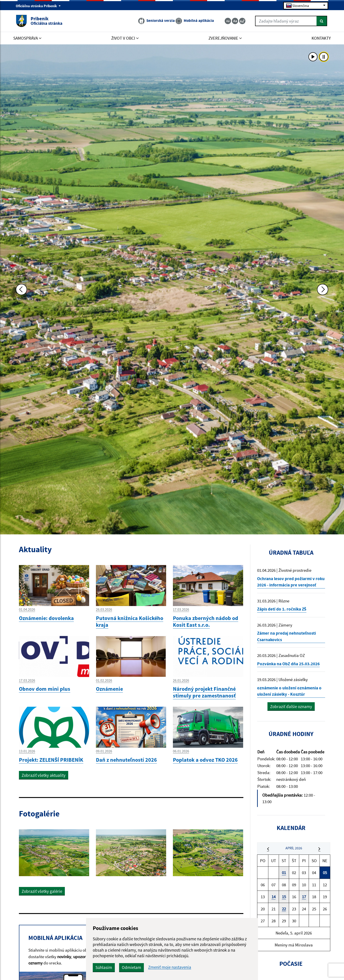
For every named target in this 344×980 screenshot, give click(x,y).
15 (284, 897)
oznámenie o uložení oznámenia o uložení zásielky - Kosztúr (289, 691)
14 (274, 897)
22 (284, 909)
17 (304, 897)
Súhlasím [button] (104, 967)
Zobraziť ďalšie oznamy (291, 707)
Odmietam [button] (131, 967)
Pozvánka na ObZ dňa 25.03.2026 (288, 664)
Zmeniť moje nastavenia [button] (170, 967)
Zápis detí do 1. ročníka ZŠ (282, 609)
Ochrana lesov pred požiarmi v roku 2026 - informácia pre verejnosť (291, 582)
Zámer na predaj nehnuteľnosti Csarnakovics (286, 636)
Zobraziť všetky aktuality (44, 775)
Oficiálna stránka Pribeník (38, 6)
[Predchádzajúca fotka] (21, 289)
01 (284, 873)
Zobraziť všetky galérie (42, 891)
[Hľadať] (322, 21)
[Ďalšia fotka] (323, 289)
